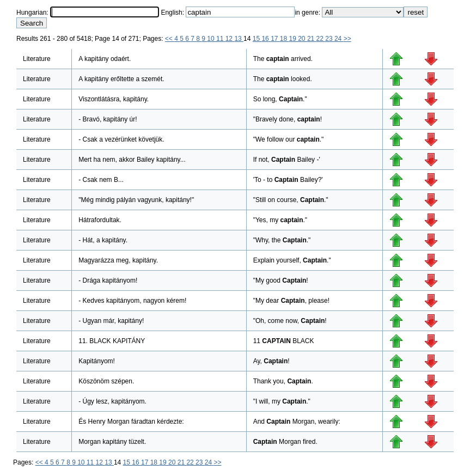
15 (257, 39)
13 (239, 39)
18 (285, 39)
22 (321, 39)
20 (303, 39)
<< (170, 39)
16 (266, 39)
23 (330, 39)
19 (294, 39)
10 (212, 39)
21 (312, 39)
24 (339, 39)
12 (230, 39)
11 (221, 39)
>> (347, 39)
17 (275, 39)
